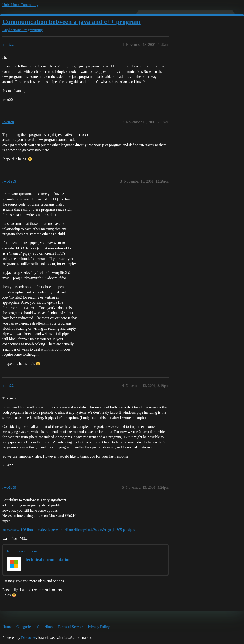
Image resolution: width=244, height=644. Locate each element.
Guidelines (45, 627)
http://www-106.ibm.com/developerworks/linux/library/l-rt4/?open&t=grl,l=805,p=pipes (69, 530)
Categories (24, 627)
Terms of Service (70, 627)
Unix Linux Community (20, 5)
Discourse (29, 638)
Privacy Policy (99, 627)
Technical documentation (48, 560)
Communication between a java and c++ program (71, 22)
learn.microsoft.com (22, 551)
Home (7, 627)
